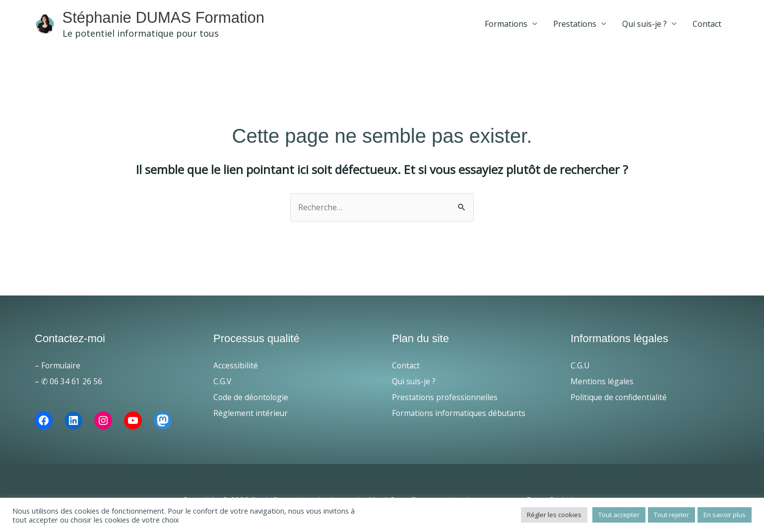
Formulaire (62, 368)
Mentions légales (603, 384)
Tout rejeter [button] (671, 515)
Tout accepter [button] (619, 515)
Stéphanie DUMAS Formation (187, 18)
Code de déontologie (252, 400)
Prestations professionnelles (446, 400)
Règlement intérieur (251, 416)
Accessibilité (236, 368)
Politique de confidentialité (620, 400)
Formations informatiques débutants (461, 416)
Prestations (575, 25)
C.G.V (223, 384)
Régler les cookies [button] (554, 515)
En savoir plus (725, 515)
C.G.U (580, 368)
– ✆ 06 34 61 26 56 (68, 384)
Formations (506, 25)
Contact (707, 25)
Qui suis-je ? (644, 25)
